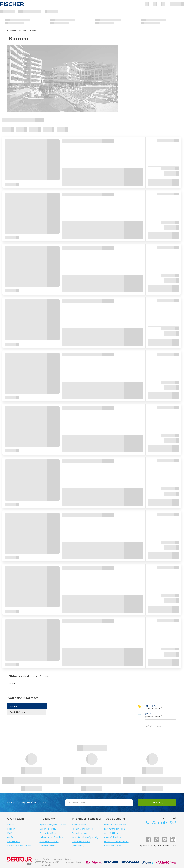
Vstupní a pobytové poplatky (85, 837)
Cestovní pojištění (48, 833)
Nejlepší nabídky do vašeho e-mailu (27, 802)
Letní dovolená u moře (115, 825)
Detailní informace (18, 712)
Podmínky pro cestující (82, 829)
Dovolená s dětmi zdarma (116, 841)
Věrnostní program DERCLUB (53, 825)
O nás (10, 837)
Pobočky (11, 829)
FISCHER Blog (14, 841)
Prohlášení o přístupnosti (19, 846)
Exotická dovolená (113, 837)
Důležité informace (81, 841)
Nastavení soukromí (49, 841)
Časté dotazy (78, 846)
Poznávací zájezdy (113, 846)
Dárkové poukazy (48, 829)
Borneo (13, 706)
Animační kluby (111, 833)
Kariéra (11, 833)
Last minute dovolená (114, 829)
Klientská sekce (79, 825)
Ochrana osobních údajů (51, 837)
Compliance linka (48, 846)
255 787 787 (163, 822)
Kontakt (11, 825)
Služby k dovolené (80, 833)
